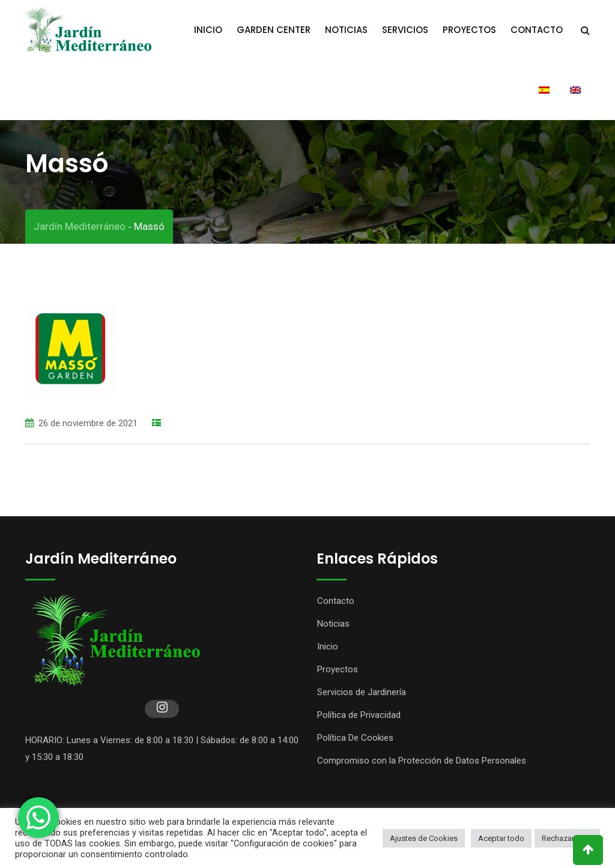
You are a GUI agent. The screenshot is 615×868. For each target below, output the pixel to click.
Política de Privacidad (359, 715)
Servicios (405, 30)
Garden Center (274, 30)
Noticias (346, 30)
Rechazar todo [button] (567, 838)
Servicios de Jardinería (362, 692)
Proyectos (469, 30)
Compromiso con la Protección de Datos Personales (422, 761)
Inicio (208, 30)
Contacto (537, 30)
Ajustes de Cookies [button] (424, 838)
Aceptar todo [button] (501, 838)
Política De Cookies (355, 738)
